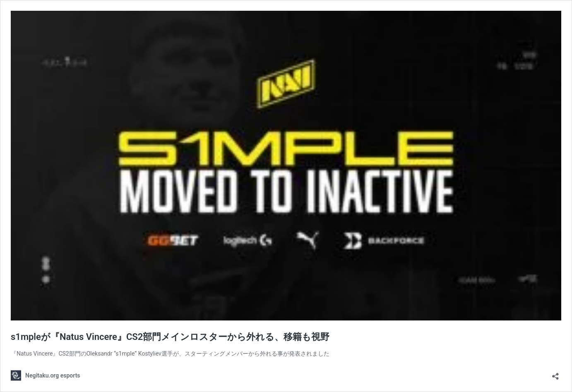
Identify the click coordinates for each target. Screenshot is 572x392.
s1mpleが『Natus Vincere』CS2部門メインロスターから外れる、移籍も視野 (170, 337)
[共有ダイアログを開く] (555, 374)
